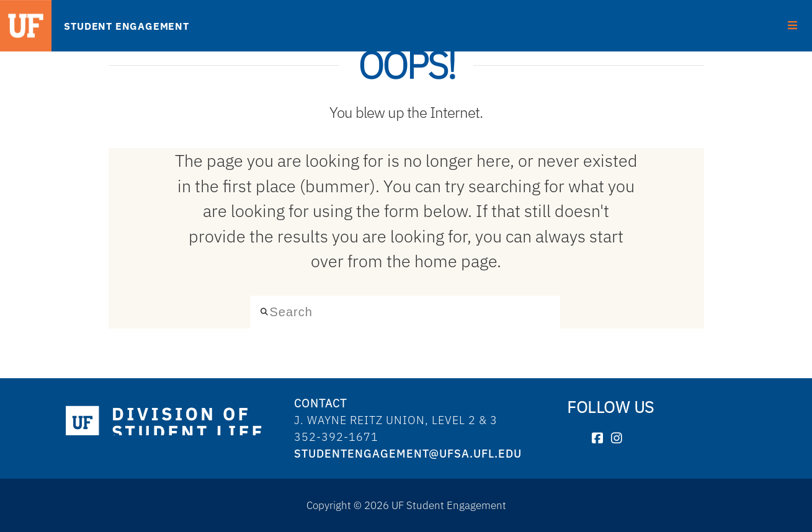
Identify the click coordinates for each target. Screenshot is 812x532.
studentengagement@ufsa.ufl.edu (408, 454)
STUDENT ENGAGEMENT (126, 26)
